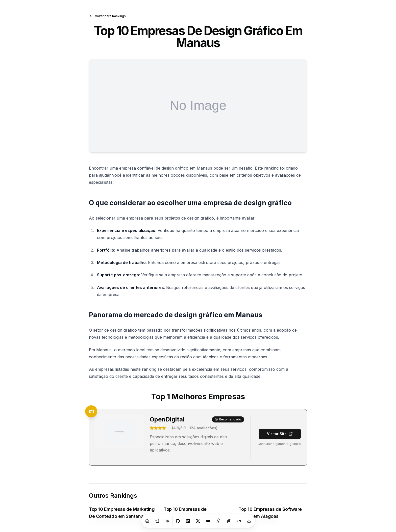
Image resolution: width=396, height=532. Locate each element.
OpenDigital (167, 419)
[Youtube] (208, 521)
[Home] (147, 521)
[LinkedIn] (188, 521)
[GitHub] (178, 521)
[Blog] (157, 521)
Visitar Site (280, 434)
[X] (198, 521)
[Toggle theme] (218, 521)
